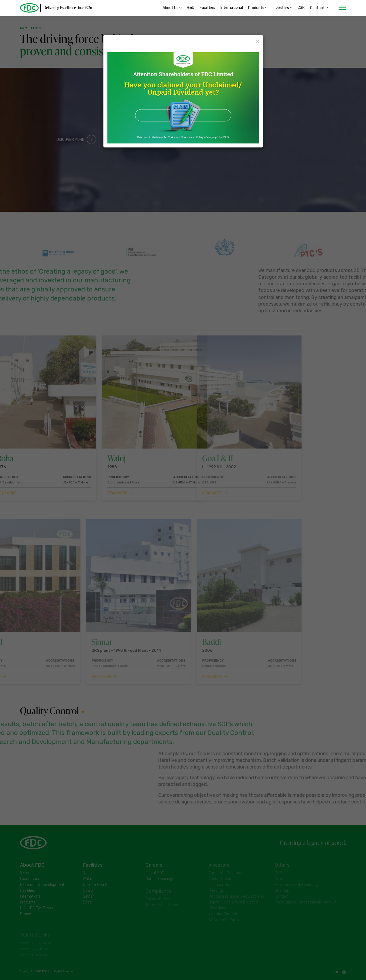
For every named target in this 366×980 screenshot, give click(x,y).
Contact (319, 8)
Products (258, 8)
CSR (301, 8)
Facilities (207, 8)
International (232, 8)
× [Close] (257, 41)
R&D (191, 8)
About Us (172, 8)
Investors (282, 8)
